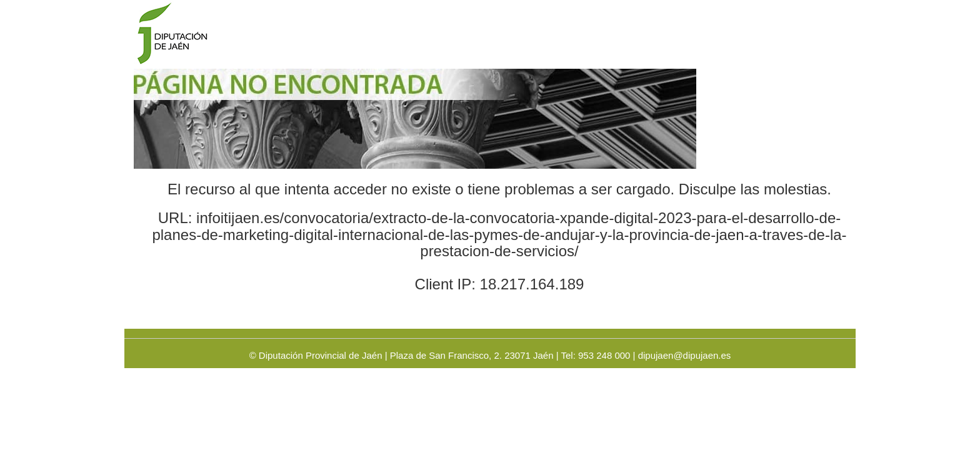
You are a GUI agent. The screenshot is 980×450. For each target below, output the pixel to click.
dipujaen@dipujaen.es (685, 355)
